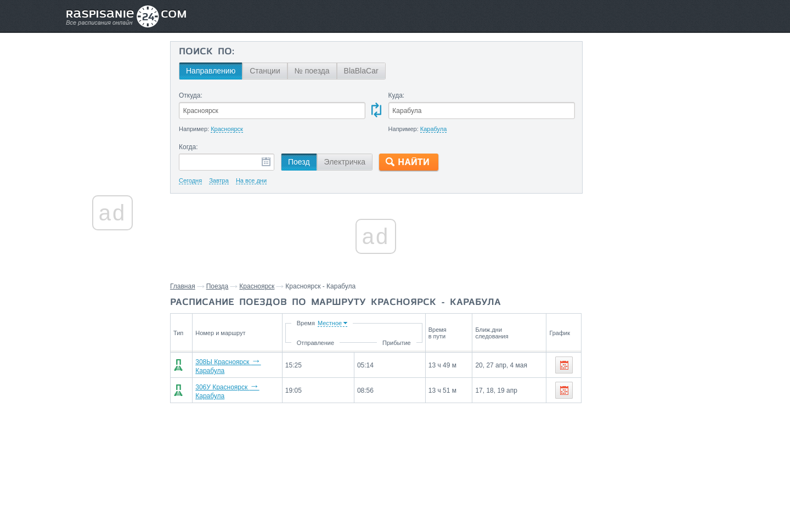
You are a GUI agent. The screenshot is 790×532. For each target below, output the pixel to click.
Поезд (299, 162)
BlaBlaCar (361, 71)
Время (345, 323)
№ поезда (312, 71)
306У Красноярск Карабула (238, 388)
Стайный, (696, 432)
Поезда (218, 286)
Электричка (345, 162)
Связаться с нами (396, 500)
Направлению (211, 71)
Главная (183, 286)
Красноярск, (614, 432)
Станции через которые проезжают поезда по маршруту (644, 406)
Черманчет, (653, 448)
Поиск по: (207, 52)
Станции (265, 71)
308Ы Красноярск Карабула (239, 365)
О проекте (448, 500)
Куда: (397, 95)
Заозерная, (658, 432)
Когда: (188, 147)
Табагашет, (612, 448)
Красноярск (257, 286)
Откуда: (191, 95)
